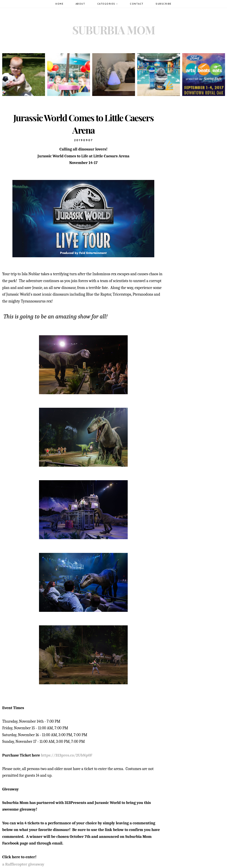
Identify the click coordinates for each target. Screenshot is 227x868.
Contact (137, 4)
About (80, 4)
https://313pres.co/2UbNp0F (67, 755)
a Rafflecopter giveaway (23, 864)
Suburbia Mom (114, 30)
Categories (108, 4)
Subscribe (164, 4)
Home (59, 4)
